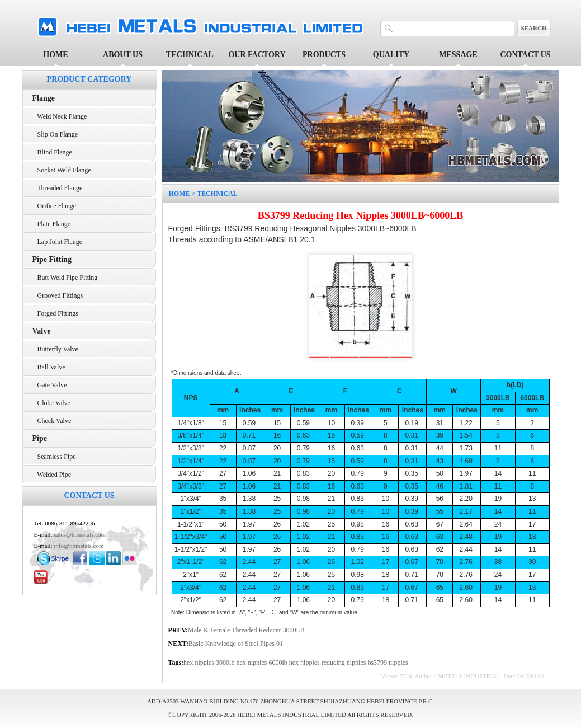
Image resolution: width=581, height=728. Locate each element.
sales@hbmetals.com (80, 534)
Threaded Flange (58, 188)
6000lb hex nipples (295, 663)
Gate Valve (50, 385)
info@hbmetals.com (79, 546)
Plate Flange (52, 224)
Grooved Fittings (58, 295)
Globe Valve (51, 403)
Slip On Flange (55, 134)
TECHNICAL (217, 194)
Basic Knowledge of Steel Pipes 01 (236, 644)
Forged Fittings (55, 313)
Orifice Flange (55, 206)
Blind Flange (52, 152)
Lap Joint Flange (58, 242)
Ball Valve (49, 367)
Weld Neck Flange (60, 116)
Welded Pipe (52, 475)
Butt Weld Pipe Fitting (65, 278)
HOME (55, 55)
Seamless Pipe (54, 457)
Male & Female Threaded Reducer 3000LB (246, 630)
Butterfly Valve (55, 349)
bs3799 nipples (388, 663)
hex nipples (200, 663)
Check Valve (52, 421)
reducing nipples (345, 663)
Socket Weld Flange (62, 170)
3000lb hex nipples (242, 663)
